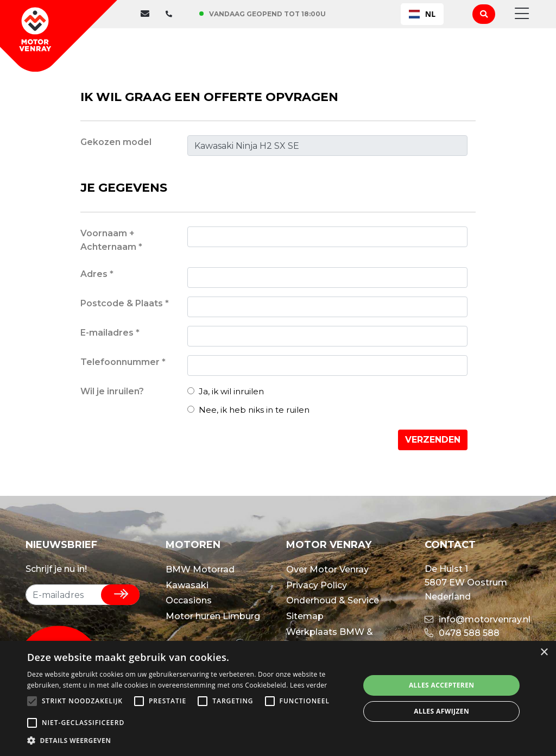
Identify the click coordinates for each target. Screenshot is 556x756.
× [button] (544, 653)
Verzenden (433, 440)
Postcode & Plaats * (125, 303)
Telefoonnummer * (123, 362)
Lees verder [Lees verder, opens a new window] (309, 685)
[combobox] (422, 14)
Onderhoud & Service (333, 600)
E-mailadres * (110, 333)
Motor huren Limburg (213, 616)
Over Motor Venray (327, 569)
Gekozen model (116, 142)
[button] (188, 741)
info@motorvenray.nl (478, 619)
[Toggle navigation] (519, 14)
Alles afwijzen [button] (441, 711)
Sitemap (305, 616)
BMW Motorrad (200, 569)
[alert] (278, 698)
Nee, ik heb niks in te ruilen (248, 410)
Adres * (97, 274)
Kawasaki (187, 585)
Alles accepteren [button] (442, 685)
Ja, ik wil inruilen (226, 391)
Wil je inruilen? (112, 391)
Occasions (189, 600)
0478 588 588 (462, 633)
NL (422, 14)
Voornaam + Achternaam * (111, 240)
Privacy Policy (317, 585)
